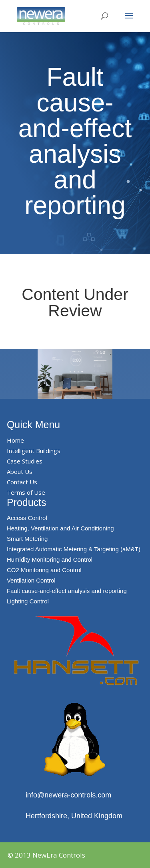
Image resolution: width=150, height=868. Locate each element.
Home (15, 440)
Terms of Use (26, 492)
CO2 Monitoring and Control (44, 570)
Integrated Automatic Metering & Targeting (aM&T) (74, 549)
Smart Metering (27, 539)
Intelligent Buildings (34, 451)
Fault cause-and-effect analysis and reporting (67, 591)
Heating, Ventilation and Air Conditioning (60, 528)
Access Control (27, 518)
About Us (20, 471)
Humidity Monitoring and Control (50, 559)
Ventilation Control (31, 580)
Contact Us (22, 482)
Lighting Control (28, 601)
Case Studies (25, 461)
